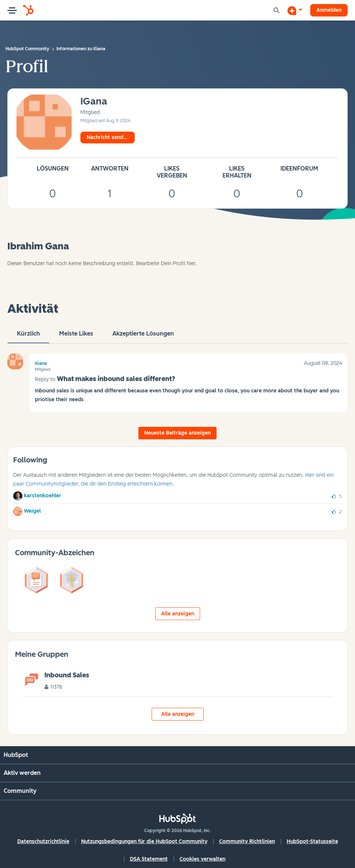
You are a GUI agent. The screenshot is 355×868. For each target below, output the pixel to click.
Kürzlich (28, 337)
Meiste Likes (76, 337)
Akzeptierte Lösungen (143, 337)
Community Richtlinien (247, 841)
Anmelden (329, 10)
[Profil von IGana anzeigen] (94, 102)
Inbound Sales (67, 675)
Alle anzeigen (178, 614)
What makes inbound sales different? (116, 379)
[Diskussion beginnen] (295, 10)
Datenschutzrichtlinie (43, 841)
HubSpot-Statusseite (312, 841)
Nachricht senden (108, 137)
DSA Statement (149, 859)
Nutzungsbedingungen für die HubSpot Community (144, 841)
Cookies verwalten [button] (202, 859)
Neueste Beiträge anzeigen (177, 433)
